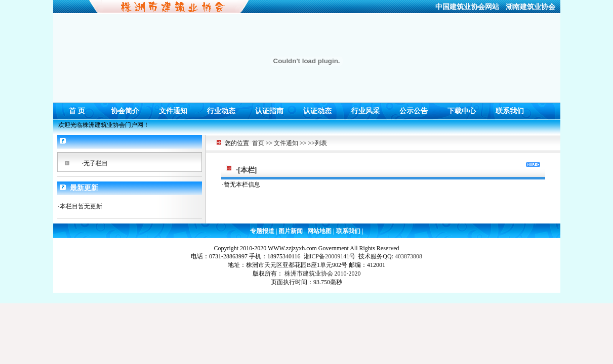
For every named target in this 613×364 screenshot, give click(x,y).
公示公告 (414, 108)
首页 (258, 143)
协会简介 (125, 108)
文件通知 (173, 108)
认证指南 (269, 108)
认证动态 (317, 108)
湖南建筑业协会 (530, 7)
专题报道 (263, 231)
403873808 (408, 256)
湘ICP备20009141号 (330, 256)
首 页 (77, 108)
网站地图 (319, 231)
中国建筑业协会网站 (467, 7)
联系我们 (510, 108)
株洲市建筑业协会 (309, 274)
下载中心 (462, 108)
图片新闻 (291, 231)
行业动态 (221, 108)
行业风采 (365, 108)
